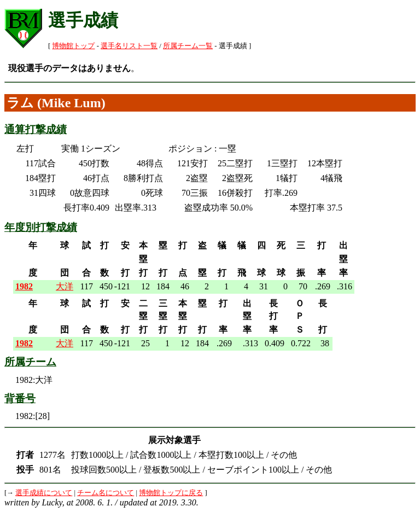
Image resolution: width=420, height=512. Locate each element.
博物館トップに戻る (171, 493)
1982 (24, 286)
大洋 (65, 286)
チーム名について (106, 493)
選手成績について (44, 493)
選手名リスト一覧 (129, 46)
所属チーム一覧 (188, 46)
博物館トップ (73, 46)
